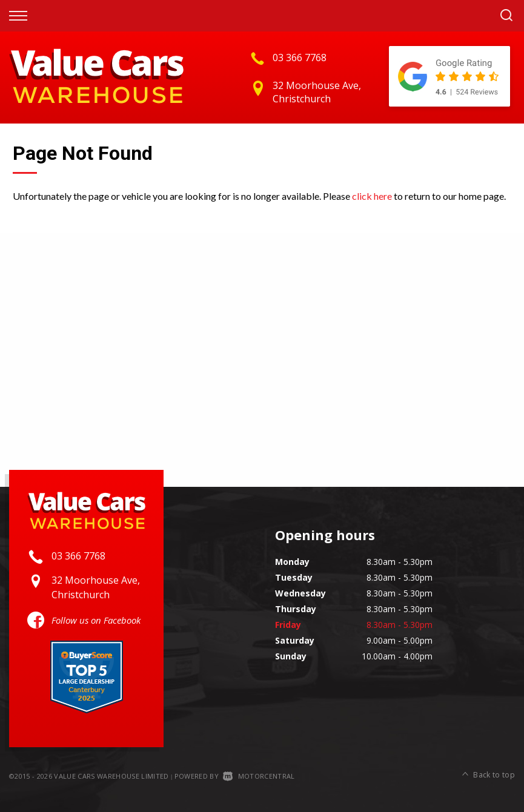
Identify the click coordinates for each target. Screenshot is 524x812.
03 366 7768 (300, 58)
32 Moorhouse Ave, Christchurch (317, 92)
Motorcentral (259, 776)
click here (372, 196)
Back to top (489, 775)
